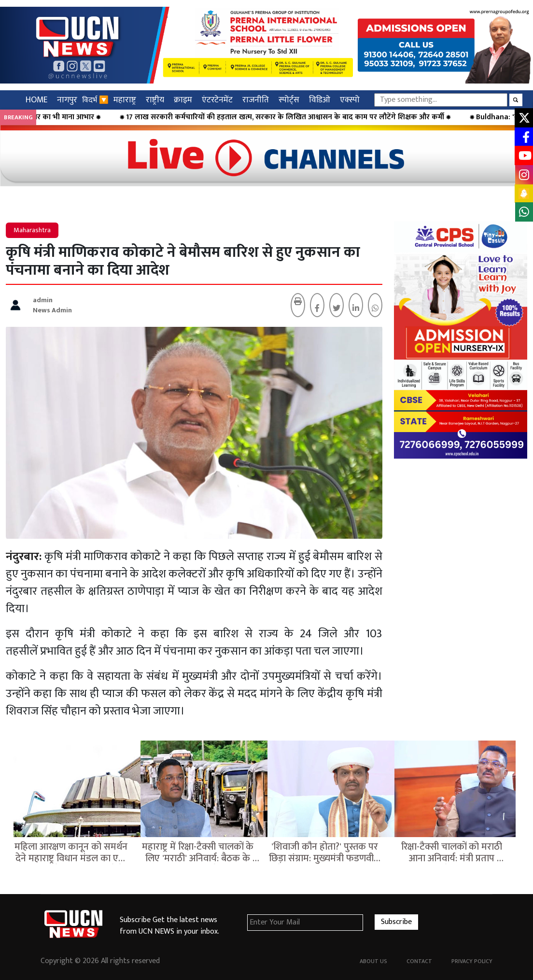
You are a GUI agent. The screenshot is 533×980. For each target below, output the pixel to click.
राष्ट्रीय (155, 100)
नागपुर (67, 100)
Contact (419, 961)
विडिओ (320, 100)
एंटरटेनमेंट (217, 100)
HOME (36, 100)
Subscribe (396, 922)
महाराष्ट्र (125, 100)
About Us (373, 961)
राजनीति (256, 100)
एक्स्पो (350, 100)
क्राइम (183, 100)
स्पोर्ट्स (289, 100)
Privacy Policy (472, 961)
